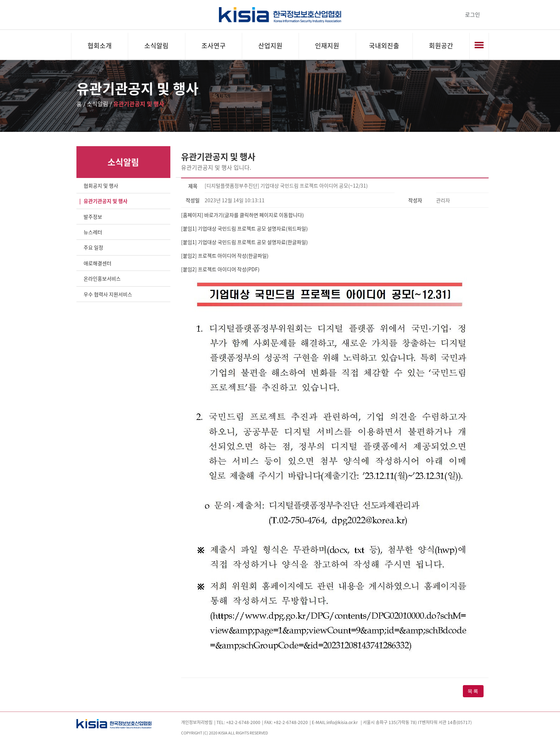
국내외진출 (384, 46)
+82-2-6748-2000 (243, 722)
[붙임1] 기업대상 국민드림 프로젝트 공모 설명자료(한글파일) (245, 242)
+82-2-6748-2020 (291, 722)
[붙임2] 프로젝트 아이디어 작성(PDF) (220, 269)
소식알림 (156, 46)
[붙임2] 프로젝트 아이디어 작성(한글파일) (225, 256)
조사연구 (214, 46)
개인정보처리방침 (197, 722)
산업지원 (270, 46)
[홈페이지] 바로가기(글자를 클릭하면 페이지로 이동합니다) (242, 215)
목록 (473, 691)
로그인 (472, 15)
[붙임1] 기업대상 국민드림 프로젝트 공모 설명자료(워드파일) (244, 228)
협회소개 (100, 46)
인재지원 (327, 46)
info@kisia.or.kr (342, 722)
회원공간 (441, 46)
